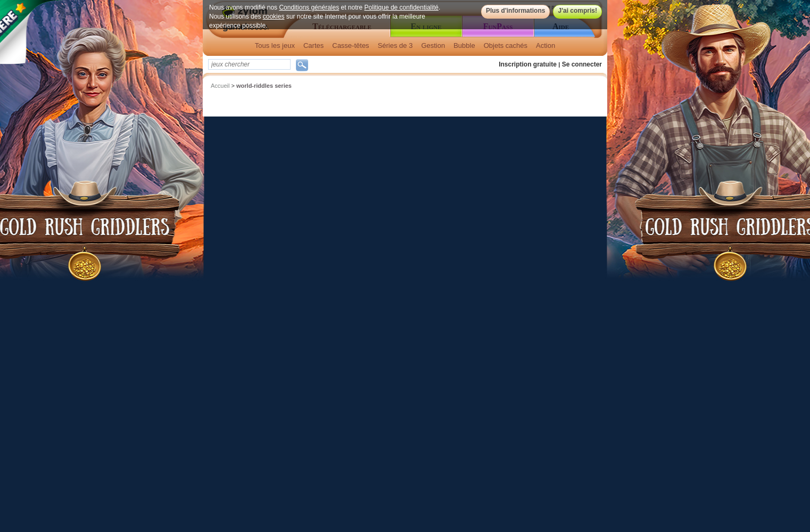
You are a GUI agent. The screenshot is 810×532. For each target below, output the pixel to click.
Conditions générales (309, 7)
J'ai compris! (577, 11)
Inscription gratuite (528, 64)
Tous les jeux (275, 45)
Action (545, 45)
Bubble (464, 45)
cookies (274, 16)
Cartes (313, 45)
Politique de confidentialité (402, 7)
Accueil (220, 86)
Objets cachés (506, 45)
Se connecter (582, 64)
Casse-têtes (350, 45)
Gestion (433, 45)
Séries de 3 (395, 45)
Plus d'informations (516, 11)
